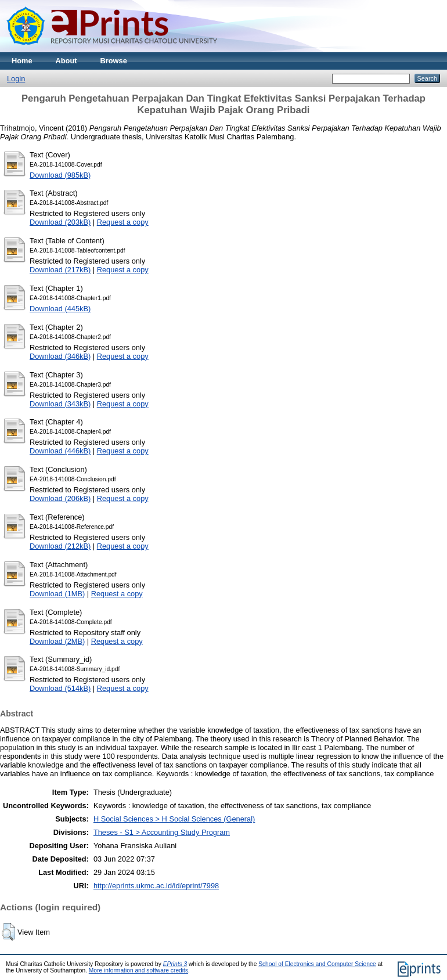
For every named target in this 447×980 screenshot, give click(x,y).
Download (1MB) (57, 594)
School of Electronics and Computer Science (317, 964)
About (66, 61)
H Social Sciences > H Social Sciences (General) (174, 819)
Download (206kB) (60, 498)
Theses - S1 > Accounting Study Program (162, 832)
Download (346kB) (60, 356)
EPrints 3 (175, 964)
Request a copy (123, 222)
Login (16, 79)
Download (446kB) (60, 451)
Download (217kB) (60, 270)
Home (22, 61)
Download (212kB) (60, 546)
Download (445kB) (60, 309)
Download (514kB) (60, 688)
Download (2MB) (57, 641)
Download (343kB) (60, 404)
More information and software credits (138, 970)
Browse (114, 61)
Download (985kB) (60, 175)
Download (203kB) (60, 222)
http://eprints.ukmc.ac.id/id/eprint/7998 (156, 886)
